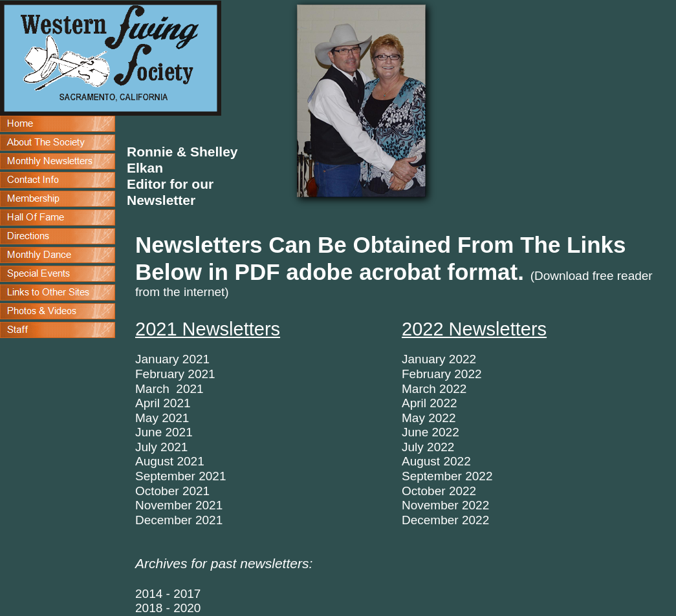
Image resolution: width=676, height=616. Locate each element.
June (415, 432)
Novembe (161, 505)
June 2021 (164, 432)
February (160, 374)
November (430, 505)
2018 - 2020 (168, 608)
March (419, 389)
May (413, 418)
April (414, 403)
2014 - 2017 (168, 594)
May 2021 (162, 418)
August (421, 461)
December (430, 520)
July (414, 447)
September (432, 476)
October (425, 491)
